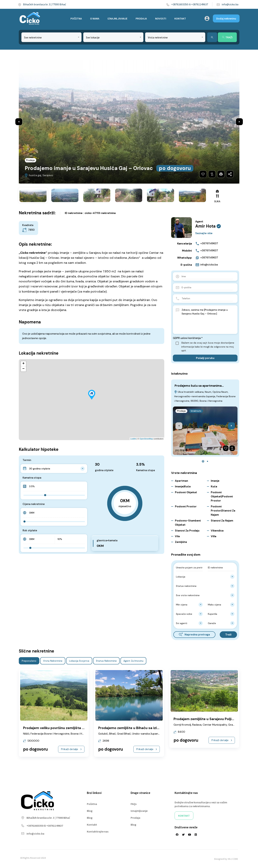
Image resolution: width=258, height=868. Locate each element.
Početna (92, 804)
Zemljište (181, 542)
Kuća (214, 486)
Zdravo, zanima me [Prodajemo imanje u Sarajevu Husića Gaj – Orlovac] (207, 320)
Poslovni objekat (186, 492)
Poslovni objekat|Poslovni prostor (222, 497)
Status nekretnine (106, 661)
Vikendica (217, 531)
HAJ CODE (233, 859)
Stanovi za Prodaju (187, 531)
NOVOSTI (161, 18)
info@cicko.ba (227, 4)
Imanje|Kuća (183, 486)
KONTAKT (180, 18)
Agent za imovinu (133, 661)
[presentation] (179, 426)
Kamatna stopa (32, 478)
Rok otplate (30, 531)
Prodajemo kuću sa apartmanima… (199, 386)
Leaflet (133, 439)
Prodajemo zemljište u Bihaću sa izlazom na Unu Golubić (145, 728)
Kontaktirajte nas (98, 831)
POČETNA (76, 18)
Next (239, 122)
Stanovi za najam (222, 521)
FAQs (134, 804)
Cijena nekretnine (34, 504)
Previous (19, 122)
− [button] (23, 369)
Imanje (215, 481)
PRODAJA (141, 18)
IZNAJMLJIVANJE (117, 18)
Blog (90, 811)
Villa (214, 536)
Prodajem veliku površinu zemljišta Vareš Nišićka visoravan (72, 728)
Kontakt (92, 825)
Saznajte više (204, 233)
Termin (27, 460)
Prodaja (31, 160)
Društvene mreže (186, 827)
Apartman (181, 481)
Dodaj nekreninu (226, 18)
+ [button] (23, 364)
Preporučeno (29, 661)
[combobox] (51, 37)
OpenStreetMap (146, 439)
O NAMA (95, 18)
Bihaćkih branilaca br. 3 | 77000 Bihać (42, 4)
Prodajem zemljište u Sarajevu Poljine (205, 719)
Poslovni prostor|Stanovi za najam (223, 511)
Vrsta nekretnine (53, 661)
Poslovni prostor (186, 506)
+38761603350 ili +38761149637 (187, 4)
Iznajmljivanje (139, 811)
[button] (203, 461)
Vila (177, 536)
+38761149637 (207, 244)
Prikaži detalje (71, 749)
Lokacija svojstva (79, 661)
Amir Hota (205, 226)
